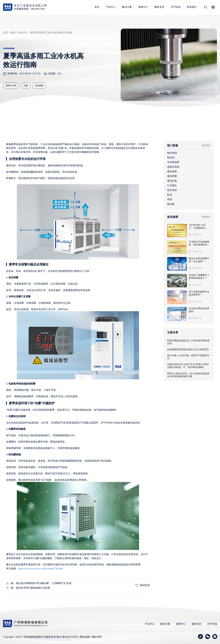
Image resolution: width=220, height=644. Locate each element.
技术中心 (23, 33)
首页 (97, 7)
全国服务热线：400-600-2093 (29, 9)
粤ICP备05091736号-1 (68, 637)
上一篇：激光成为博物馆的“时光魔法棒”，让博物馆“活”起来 (39, 583)
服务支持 (159, 7)
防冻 (170, 195)
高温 (170, 199)
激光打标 (172, 181)
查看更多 (206, 217)
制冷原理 (172, 153)
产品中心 (111, 7)
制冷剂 (171, 158)
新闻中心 (143, 7)
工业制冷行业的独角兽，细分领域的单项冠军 (199, 245)
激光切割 (172, 171)
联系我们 (192, 7)
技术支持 (172, 190)
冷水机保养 (173, 162)
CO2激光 (172, 185)
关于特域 (176, 7)
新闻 (13, 33)
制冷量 (171, 204)
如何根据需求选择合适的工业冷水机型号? (188, 350)
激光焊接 (172, 176)
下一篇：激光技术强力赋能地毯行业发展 (28, 588)
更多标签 (206, 145)
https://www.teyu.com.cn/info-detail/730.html (41, 568)
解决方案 (127, 7)
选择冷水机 (173, 167)
